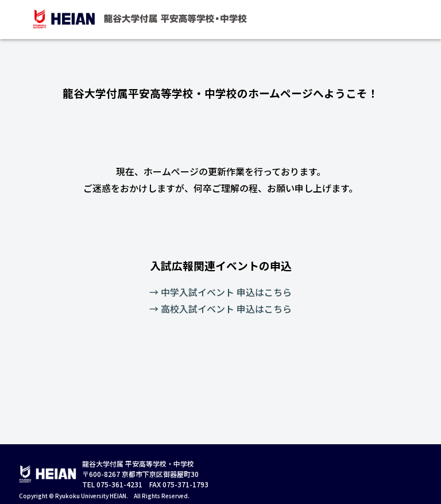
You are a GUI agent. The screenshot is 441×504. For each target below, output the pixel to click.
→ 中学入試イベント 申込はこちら (220, 292)
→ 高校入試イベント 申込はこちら (220, 309)
